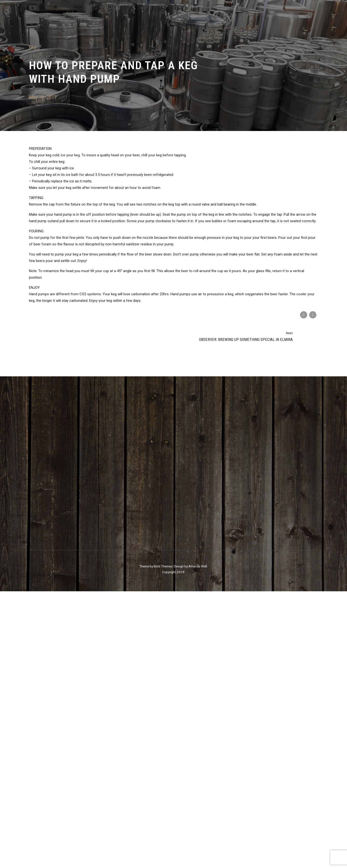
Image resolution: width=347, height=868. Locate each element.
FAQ (33, 48)
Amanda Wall (198, 843)
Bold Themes (163, 843)
